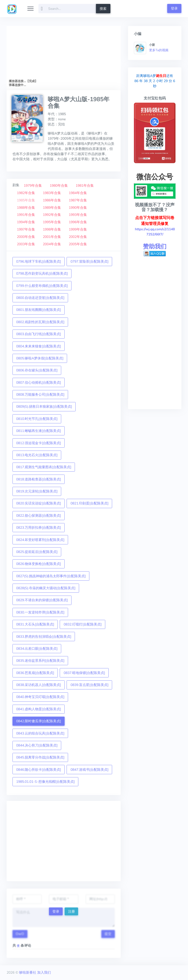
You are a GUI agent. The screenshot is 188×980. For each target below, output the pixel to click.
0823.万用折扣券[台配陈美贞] (39, 528)
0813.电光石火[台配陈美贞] (37, 455)
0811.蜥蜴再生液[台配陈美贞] (39, 431)
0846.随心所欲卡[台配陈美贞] (39, 770)
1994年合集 (26, 222)
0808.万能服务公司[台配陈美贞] (40, 395)
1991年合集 (26, 215)
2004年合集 (52, 244)
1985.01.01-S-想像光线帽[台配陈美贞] (45, 782)
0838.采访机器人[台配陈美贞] (39, 685)
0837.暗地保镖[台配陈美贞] (84, 673)
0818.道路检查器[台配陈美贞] (39, 479)
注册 (71, 912)
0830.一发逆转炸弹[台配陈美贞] (40, 612)
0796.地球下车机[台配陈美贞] (39, 262)
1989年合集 (52, 208)
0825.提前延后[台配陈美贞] (37, 552)
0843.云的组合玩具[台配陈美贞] (40, 733)
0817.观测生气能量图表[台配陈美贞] (44, 467)
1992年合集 (52, 215)
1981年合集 (85, 186)
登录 (174, 8)
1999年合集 (78, 229)
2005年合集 (78, 244)
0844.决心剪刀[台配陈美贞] (37, 745)
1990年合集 (78, 208)
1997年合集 (26, 229)
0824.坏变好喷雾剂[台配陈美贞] (40, 540)
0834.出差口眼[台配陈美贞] (37, 649)
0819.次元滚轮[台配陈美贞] (37, 491)
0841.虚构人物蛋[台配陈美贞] (39, 709)
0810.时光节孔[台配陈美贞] (37, 419)
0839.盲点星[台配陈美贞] (89, 685)
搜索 (103, 9)
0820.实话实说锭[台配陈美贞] (39, 503)
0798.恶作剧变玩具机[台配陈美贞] (42, 274)
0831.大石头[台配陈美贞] (35, 624)
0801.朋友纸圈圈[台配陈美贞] (39, 310)
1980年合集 (59, 186)
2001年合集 (52, 237)
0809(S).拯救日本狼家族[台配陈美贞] (44, 407)
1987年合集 (78, 200)
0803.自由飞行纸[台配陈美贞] (39, 334)
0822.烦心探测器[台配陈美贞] (39, 516)
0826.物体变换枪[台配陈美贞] (39, 564)
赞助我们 (155, 246)
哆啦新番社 (28, 973)
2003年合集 (26, 244)
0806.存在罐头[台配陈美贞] (37, 370)
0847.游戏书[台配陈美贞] (89, 770)
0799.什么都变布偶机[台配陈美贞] (42, 286)
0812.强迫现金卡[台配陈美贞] (39, 443)
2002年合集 (78, 237)
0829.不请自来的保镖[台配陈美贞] (42, 600)
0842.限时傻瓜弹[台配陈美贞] (39, 721)
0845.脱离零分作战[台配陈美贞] (40, 757)
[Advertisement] (64, 841)
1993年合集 (78, 215)
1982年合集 (26, 193)
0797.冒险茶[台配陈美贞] (89, 262)
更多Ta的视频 (159, 50)
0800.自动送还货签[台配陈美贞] (40, 298)
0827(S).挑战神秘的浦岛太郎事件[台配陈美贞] (51, 576)
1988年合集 (26, 208)
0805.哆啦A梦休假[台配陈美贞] (40, 358)
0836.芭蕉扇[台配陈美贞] (35, 673)
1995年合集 (52, 222)
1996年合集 (78, 222)
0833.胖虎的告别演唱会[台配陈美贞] (44, 637)
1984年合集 (78, 193)
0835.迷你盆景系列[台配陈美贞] (40, 661)
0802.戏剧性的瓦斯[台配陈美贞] (40, 322)
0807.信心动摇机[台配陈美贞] (39, 383)
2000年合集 (26, 237)
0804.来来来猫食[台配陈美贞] (39, 346)
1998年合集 (52, 229)
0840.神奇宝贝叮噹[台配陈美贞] (40, 697)
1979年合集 (33, 186)
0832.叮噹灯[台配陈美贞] (83, 624)
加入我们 (44, 973)
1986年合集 (52, 200)
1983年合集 (52, 193)
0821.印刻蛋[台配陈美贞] (89, 503)
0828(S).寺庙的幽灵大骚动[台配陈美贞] (46, 588)
